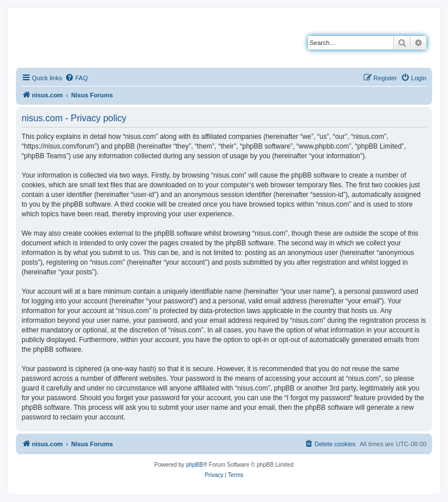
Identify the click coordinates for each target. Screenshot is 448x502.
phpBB (195, 465)
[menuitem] (76, 78)
